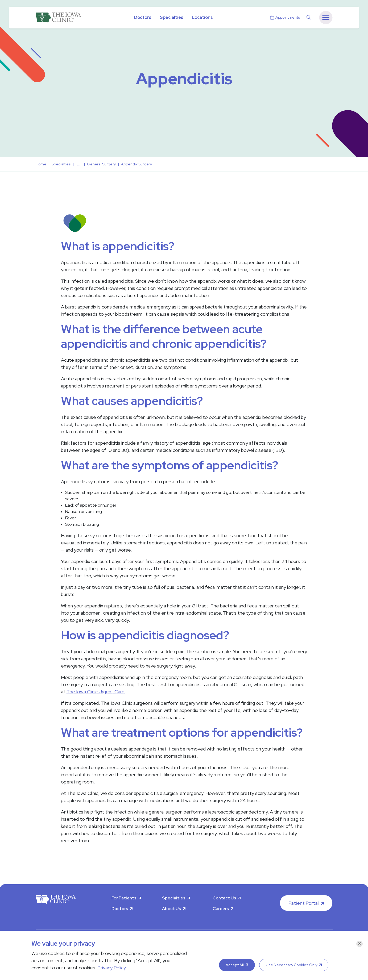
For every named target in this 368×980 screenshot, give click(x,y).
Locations (202, 17)
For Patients (124, 898)
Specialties (172, 17)
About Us (171, 909)
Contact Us (224, 898)
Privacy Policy (112, 968)
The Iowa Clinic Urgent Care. (96, 692)
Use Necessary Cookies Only (291, 965)
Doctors (143, 17)
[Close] (359, 944)
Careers (221, 909)
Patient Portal (304, 903)
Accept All (235, 965)
